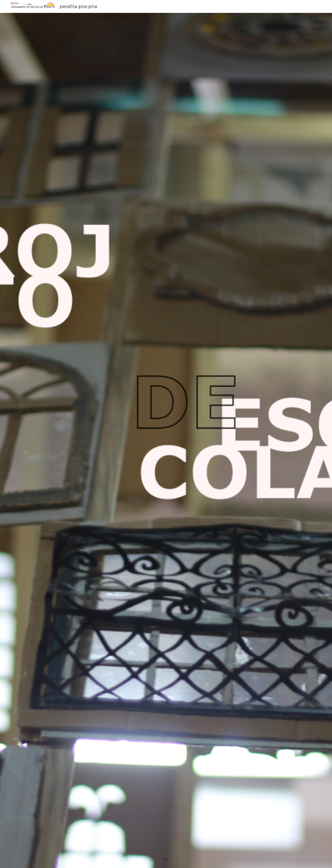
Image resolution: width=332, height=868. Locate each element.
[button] (166, 860)
